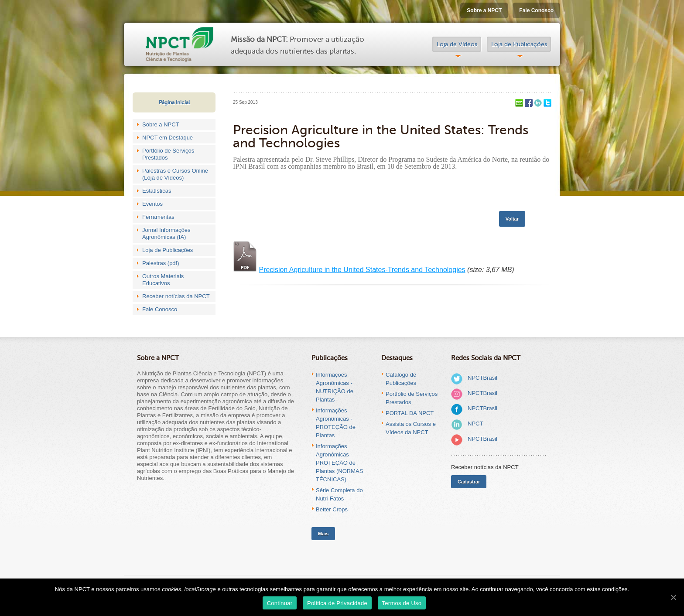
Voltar (512, 219)
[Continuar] (673, 597)
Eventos (152, 204)
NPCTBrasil (482, 378)
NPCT (475, 424)
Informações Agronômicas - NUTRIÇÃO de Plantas (335, 387)
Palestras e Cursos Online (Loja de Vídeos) (175, 174)
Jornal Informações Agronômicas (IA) (166, 233)
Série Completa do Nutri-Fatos (339, 494)
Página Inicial (174, 102)
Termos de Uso (402, 603)
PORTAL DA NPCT (410, 413)
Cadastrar (469, 482)
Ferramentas (158, 217)
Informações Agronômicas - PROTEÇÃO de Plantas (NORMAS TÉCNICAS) (339, 463)
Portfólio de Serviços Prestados (168, 154)
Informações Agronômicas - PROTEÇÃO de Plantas (336, 423)
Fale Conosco (536, 10)
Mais (323, 534)
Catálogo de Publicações (401, 379)
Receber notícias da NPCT (176, 296)
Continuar (280, 603)
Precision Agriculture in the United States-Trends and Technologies (362, 270)
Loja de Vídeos (457, 44)
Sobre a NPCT (484, 10)
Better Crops (332, 509)
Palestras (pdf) (161, 263)
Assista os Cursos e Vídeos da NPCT (411, 428)
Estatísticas (157, 191)
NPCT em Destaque (168, 138)
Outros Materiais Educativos (163, 280)
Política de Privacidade (337, 603)
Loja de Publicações (519, 44)
